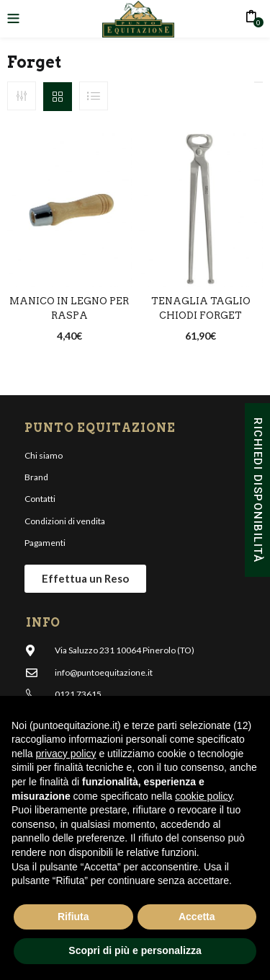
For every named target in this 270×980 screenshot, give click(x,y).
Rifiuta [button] (73, 917)
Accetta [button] (197, 917)
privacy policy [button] (66, 754)
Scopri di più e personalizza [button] (135, 950)
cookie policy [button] (203, 796)
